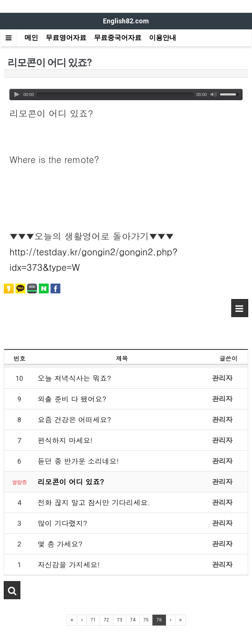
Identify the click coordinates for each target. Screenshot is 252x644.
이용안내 (163, 37)
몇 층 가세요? (60, 544)
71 (93, 620)
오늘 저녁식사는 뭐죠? (75, 378)
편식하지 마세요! (65, 440)
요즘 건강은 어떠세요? (75, 419)
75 (146, 620)
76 (159, 620)
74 (133, 620)
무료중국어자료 (118, 37)
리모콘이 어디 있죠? (71, 481)
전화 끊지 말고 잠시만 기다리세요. (94, 502)
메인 (31, 37)
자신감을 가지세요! (69, 564)
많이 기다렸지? (62, 523)
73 (120, 620)
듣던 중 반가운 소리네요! (78, 461)
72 (106, 620)
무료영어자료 (66, 37)
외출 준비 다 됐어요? (72, 399)
